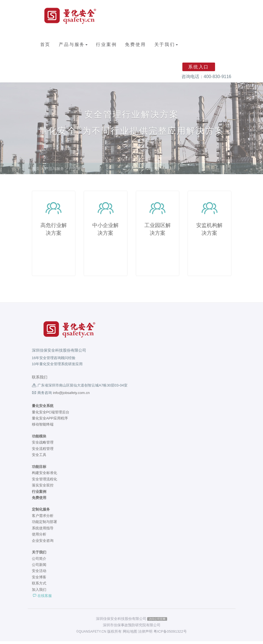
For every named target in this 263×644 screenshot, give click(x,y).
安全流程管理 (43, 451)
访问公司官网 (157, 622)
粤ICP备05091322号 (170, 634)
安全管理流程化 (44, 482)
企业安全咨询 (43, 543)
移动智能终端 (43, 427)
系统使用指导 (43, 531)
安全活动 (39, 574)
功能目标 (39, 469)
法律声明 (145, 634)
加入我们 (39, 592)
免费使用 (135, 44)
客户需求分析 (43, 518)
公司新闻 (39, 567)
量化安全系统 (43, 409)
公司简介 (39, 561)
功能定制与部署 (44, 525)
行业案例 (106, 44)
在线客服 (42, 598)
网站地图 (130, 634)
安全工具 (39, 458)
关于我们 (166, 44)
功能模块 (39, 439)
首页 (45, 44)
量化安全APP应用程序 (50, 421)
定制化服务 (41, 512)
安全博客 (39, 580)
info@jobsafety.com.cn (71, 396)
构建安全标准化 (44, 476)
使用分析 (39, 537)
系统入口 (199, 67)
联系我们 (40, 380)
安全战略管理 (43, 445)
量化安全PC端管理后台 (51, 415)
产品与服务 (73, 44)
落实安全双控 (43, 488)
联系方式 (39, 586)
